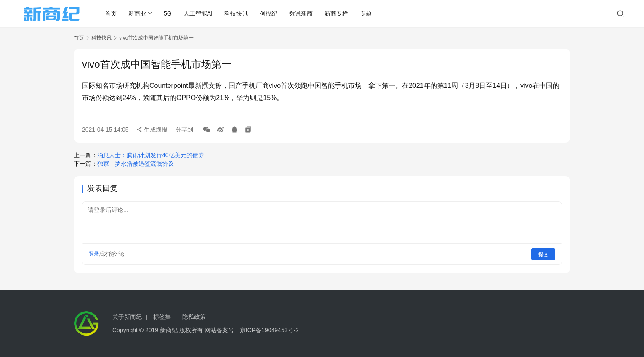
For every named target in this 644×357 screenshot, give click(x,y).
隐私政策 (194, 317)
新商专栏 (338, 13)
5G (169, 13)
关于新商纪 (127, 317)
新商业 (138, 13)
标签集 (162, 317)
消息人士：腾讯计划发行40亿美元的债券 (151, 155)
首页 (112, 13)
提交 (543, 254)
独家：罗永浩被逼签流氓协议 (136, 164)
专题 (367, 13)
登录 (94, 254)
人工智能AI (199, 13)
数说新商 (302, 13)
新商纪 (169, 330)
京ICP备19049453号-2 (269, 330)
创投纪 (270, 13)
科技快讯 (237, 13)
